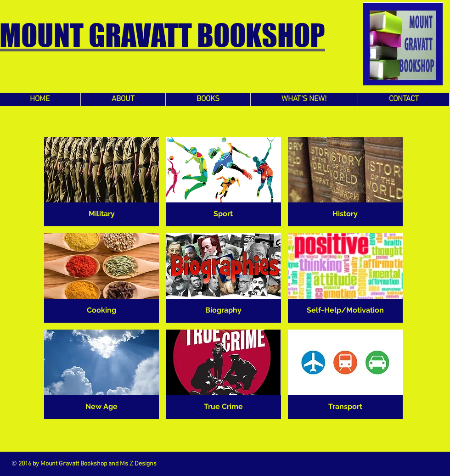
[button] (101, 182)
